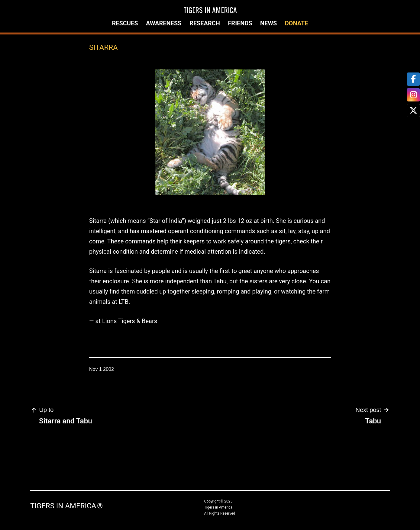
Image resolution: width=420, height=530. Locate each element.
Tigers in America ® (66, 506)
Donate (297, 23)
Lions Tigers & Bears (130, 321)
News (268, 23)
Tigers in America (210, 10)
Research (205, 23)
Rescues (125, 23)
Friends (240, 23)
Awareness (164, 23)
